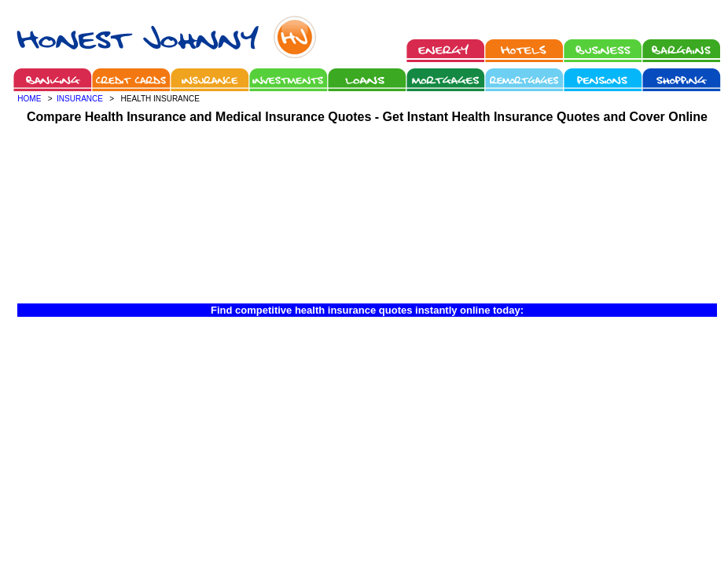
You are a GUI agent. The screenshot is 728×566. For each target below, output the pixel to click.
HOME (29, 99)
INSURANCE (80, 99)
